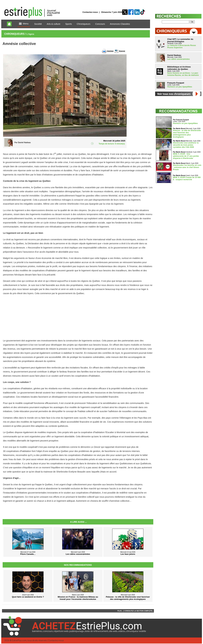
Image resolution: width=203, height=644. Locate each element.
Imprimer (110, 51)
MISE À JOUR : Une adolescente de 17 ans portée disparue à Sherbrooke (186, 156)
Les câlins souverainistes (179, 59)
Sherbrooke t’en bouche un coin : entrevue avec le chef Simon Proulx (187, 167)
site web (113, 631)
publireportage (77, 631)
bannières (37, 631)
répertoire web (61, 631)
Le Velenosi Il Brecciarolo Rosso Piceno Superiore (182, 46)
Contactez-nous (90, 12)
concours (48, 631)
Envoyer (122, 51)
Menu (24, 24)
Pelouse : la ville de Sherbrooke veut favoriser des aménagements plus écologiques (187, 134)
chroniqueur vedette (136, 631)
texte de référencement (96, 631)
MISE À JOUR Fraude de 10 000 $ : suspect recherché (187, 178)
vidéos (122, 631)
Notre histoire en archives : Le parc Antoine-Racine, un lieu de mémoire (183, 74)
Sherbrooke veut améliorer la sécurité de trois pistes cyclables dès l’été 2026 (186, 145)
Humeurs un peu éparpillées (180, 87)
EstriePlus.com (19, 641)
